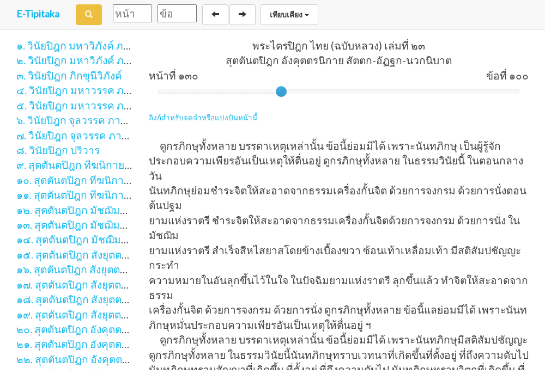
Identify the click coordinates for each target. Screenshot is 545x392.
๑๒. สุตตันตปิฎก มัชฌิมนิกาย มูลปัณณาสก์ (111, 210)
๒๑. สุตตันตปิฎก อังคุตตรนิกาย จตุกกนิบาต (111, 344)
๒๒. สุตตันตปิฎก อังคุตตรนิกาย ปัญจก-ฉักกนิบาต (125, 359)
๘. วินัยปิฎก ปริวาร (58, 150)
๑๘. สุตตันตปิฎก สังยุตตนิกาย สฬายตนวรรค (114, 299)
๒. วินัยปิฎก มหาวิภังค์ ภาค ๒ (81, 60)
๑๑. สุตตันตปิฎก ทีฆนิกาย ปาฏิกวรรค (99, 195)
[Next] (243, 15)
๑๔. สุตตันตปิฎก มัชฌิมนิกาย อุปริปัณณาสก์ (114, 239)
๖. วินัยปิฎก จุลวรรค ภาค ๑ (76, 120)
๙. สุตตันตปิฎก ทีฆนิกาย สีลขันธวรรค (100, 165)
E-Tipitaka (38, 14)
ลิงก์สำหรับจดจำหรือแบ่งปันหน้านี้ (203, 118)
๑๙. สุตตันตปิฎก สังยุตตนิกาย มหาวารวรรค (113, 314)
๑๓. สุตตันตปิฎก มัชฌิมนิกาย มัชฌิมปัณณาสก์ (120, 225)
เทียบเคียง (289, 15)
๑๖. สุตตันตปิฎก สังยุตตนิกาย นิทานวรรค (108, 269)
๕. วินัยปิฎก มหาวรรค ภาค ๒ (81, 105)
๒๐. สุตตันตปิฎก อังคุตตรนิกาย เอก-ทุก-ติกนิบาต (124, 329)
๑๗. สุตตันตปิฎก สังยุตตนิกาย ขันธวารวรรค (114, 284)
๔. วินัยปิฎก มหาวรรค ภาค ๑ (81, 90)
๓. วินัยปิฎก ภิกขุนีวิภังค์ (69, 75)
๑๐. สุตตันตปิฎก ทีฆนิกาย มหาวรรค (96, 180)
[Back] (215, 15)
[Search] (89, 15)
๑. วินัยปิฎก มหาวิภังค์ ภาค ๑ (81, 45)
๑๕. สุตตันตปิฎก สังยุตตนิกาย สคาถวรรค (108, 255)
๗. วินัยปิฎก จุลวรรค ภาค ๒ (77, 135)
